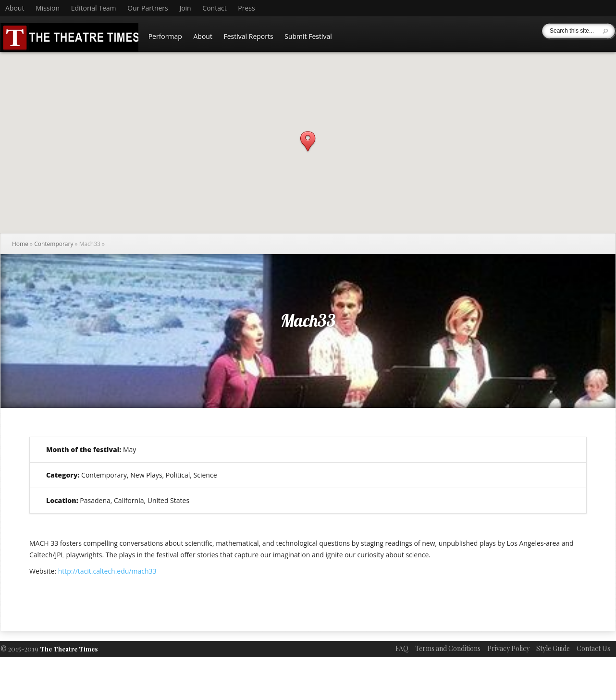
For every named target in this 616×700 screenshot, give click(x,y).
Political (178, 475)
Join (185, 8)
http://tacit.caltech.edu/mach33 (107, 571)
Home (20, 244)
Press (246, 8)
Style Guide (553, 648)
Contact (214, 8)
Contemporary (54, 244)
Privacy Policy (508, 648)
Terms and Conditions (448, 648)
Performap (165, 36)
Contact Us (593, 648)
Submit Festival (308, 36)
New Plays (146, 475)
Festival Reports (249, 36)
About (15, 8)
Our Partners (148, 8)
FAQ (402, 648)
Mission (48, 8)
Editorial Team (94, 8)
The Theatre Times (69, 649)
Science (205, 475)
